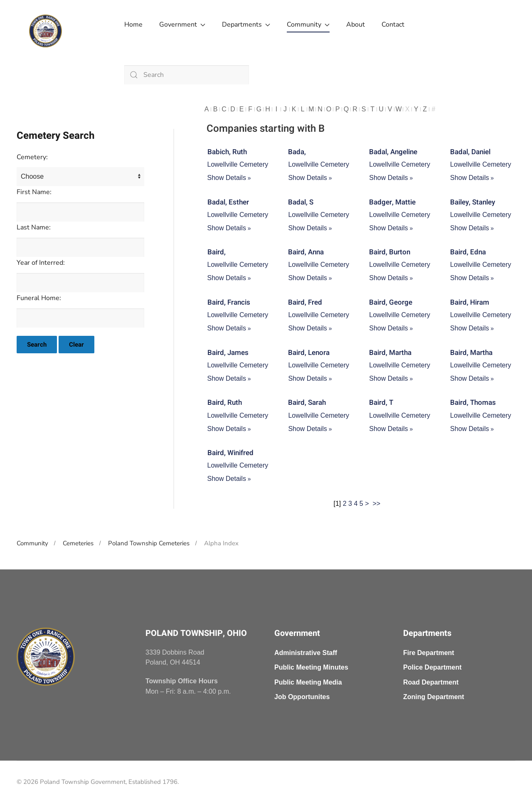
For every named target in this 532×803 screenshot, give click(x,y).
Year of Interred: (41, 263)
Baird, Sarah (307, 403)
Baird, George (391, 302)
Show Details (227, 178)
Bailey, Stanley (473, 202)
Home (133, 25)
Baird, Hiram (470, 302)
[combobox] (187, 75)
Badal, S (301, 202)
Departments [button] (246, 25)
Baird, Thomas (473, 403)
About (356, 25)
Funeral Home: (39, 298)
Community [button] (308, 25)
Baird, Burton (390, 252)
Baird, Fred (305, 302)
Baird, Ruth (225, 403)
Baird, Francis (229, 302)
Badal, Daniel (470, 152)
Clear (76, 345)
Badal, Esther (228, 202)
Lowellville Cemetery (238, 164)
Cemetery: (32, 157)
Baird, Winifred (230, 453)
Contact (393, 25)
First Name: (34, 192)
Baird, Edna (468, 252)
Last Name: (34, 227)
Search (37, 345)
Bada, (297, 152)
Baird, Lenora (309, 353)
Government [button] (182, 25)
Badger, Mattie (392, 202)
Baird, (217, 252)
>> (377, 504)
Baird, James (228, 353)
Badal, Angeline (393, 152)
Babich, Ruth (227, 152)
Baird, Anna (306, 252)
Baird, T (381, 403)
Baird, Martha (390, 353)
